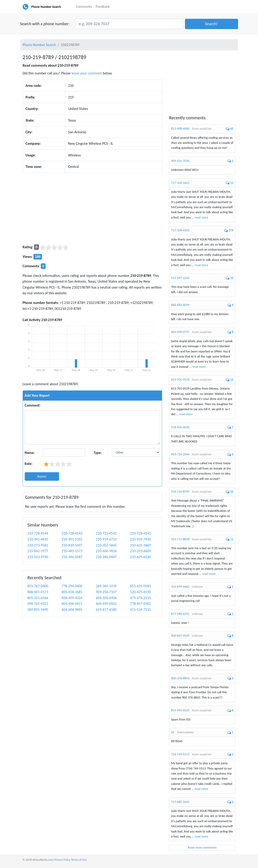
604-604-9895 (72, 610)
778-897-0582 (140, 604)
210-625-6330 (140, 557)
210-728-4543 (72, 533)
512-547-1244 (180, 278)
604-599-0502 (106, 604)
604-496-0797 (180, 332)
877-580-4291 (180, 614)
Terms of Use (79, 860)
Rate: (29, 464)
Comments (84, 7)
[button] (212, 24)
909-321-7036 (180, 161)
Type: (98, 453)
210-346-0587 (72, 557)
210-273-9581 (38, 545)
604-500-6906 (106, 598)
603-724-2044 (180, 454)
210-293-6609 (140, 551)
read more (201, 217)
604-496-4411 (72, 604)
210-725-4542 (106, 533)
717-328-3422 (180, 183)
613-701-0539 (180, 380)
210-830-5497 (72, 545)
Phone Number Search (46, 7)
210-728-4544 (38, 533)
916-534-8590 (180, 492)
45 (173, 732)
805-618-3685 (72, 592)
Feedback (103, 7)
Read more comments (202, 848)
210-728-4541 (140, 533)
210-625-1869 (140, 545)
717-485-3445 (180, 802)
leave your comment (87, 73)
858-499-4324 (72, 598)
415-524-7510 (140, 610)
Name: (30, 453)
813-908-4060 (180, 129)
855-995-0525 (180, 710)
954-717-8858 (180, 539)
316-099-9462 (180, 587)
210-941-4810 (38, 539)
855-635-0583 (140, 586)
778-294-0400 (72, 586)
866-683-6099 (180, 305)
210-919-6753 (106, 539)
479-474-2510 (140, 598)
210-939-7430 (140, 539)
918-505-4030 (180, 427)
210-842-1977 (38, 551)
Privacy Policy (62, 860)
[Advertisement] (92, 208)
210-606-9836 (106, 551)
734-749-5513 (180, 754)
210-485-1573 (72, 551)
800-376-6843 (180, 678)
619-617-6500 (106, 610)
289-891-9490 (38, 610)
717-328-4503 (180, 230)
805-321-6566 (38, 598)
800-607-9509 (180, 636)
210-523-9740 (38, 557)
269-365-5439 (106, 586)
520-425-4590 (140, 592)
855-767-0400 (38, 586)
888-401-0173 (38, 592)
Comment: (33, 405)
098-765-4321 (38, 604)
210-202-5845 (106, 545)
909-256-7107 (106, 592)
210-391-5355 (72, 539)
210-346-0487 (106, 557)
